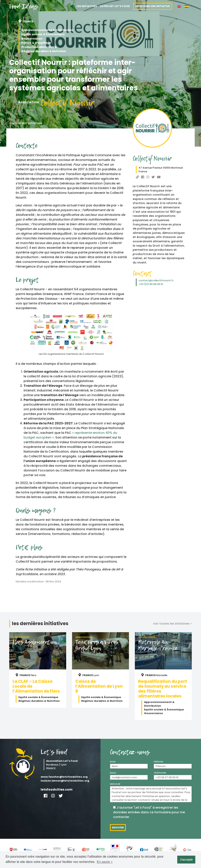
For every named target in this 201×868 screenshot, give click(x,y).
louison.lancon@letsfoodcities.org (65, 781)
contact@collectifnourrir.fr (156, 280)
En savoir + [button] (105, 862)
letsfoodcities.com (57, 789)
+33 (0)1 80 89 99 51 (151, 284)
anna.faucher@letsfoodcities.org (64, 777)
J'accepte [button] (186, 860)
